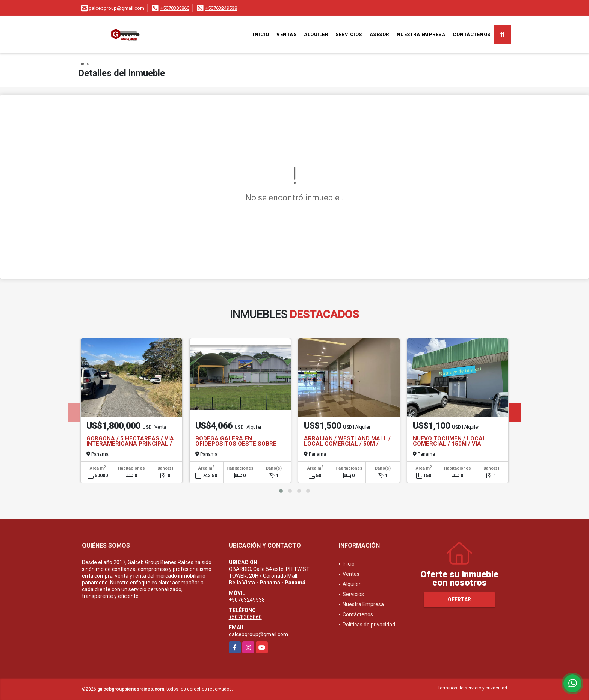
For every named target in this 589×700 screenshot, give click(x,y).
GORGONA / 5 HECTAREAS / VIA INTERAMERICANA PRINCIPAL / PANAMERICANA (130, 444)
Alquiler (316, 34)
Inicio (261, 34)
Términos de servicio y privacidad (472, 688)
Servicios (349, 34)
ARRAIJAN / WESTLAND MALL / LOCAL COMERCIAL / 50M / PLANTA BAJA (347, 444)
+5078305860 (175, 8)
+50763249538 (221, 8)
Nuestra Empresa (421, 34)
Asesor (379, 34)
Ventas (286, 34)
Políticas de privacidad (369, 625)
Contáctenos (472, 34)
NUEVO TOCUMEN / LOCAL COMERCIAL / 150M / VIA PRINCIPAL (449, 444)
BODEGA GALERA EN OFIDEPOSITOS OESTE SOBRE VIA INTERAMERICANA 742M (236, 444)
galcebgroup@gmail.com (258, 634)
